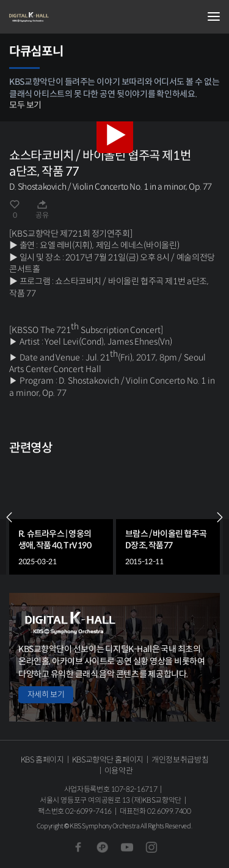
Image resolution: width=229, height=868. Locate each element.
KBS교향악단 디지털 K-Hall (70, 17)
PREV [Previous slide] (9, 517)
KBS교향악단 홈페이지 (108, 760)
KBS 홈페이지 (42, 760)
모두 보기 (25, 105)
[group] (61, 518)
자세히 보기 (46, 694)
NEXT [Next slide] (220, 517)
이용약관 (119, 771)
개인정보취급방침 (180, 760)
